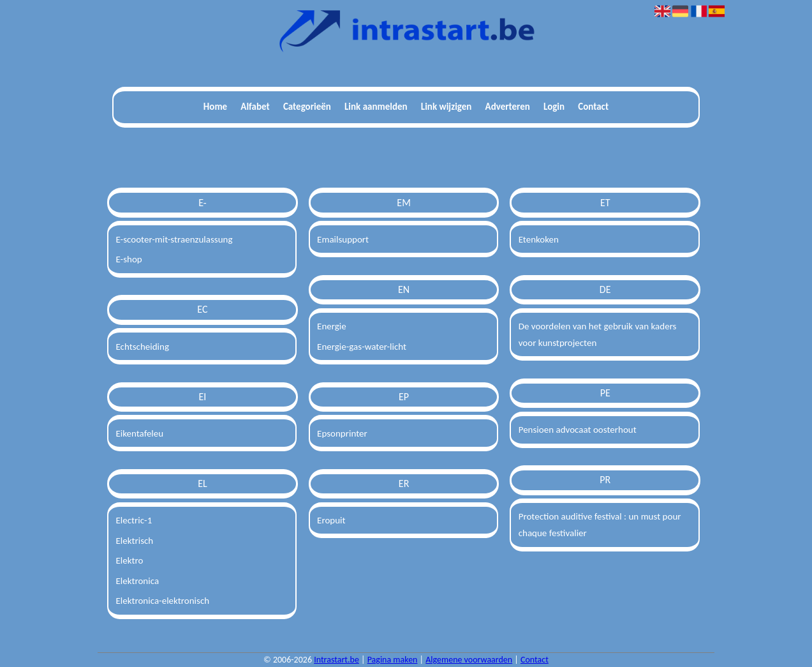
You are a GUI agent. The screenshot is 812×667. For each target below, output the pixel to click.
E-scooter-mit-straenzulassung (174, 239)
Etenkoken (539, 239)
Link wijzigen (447, 107)
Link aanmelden (376, 107)
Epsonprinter (342, 433)
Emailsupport (343, 239)
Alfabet (255, 107)
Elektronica (137, 581)
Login (554, 107)
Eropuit (331, 520)
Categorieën (307, 107)
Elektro (129, 560)
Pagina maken (393, 660)
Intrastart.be (336, 660)
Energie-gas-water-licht (362, 347)
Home (215, 107)
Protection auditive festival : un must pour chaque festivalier (600, 525)
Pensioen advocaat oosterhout (578, 430)
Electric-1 (134, 520)
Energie (332, 326)
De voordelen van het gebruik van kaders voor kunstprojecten (598, 334)
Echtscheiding (142, 347)
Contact (593, 107)
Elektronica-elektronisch (162, 601)
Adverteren (508, 107)
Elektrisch (134, 541)
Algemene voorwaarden (469, 660)
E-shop (129, 259)
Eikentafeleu (139, 433)
